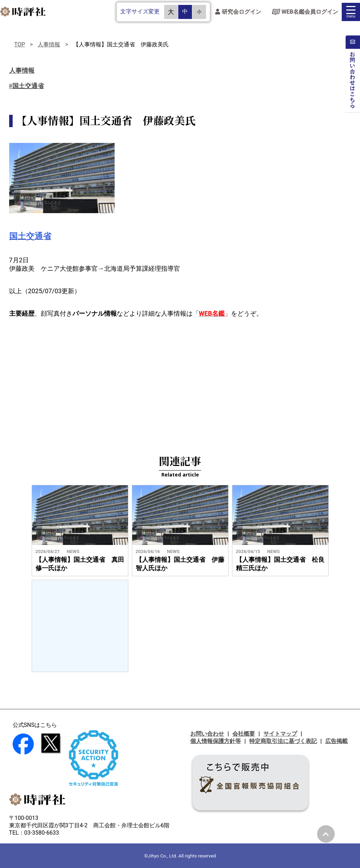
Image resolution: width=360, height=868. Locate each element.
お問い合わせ (207, 734)
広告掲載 (336, 741)
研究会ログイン (238, 13)
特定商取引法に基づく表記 (283, 741)
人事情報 (49, 44)
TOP (20, 44)
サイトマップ (280, 734)
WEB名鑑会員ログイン (305, 13)
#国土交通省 (27, 86)
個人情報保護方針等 (216, 741)
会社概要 (244, 734)
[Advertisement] (180, 381)
